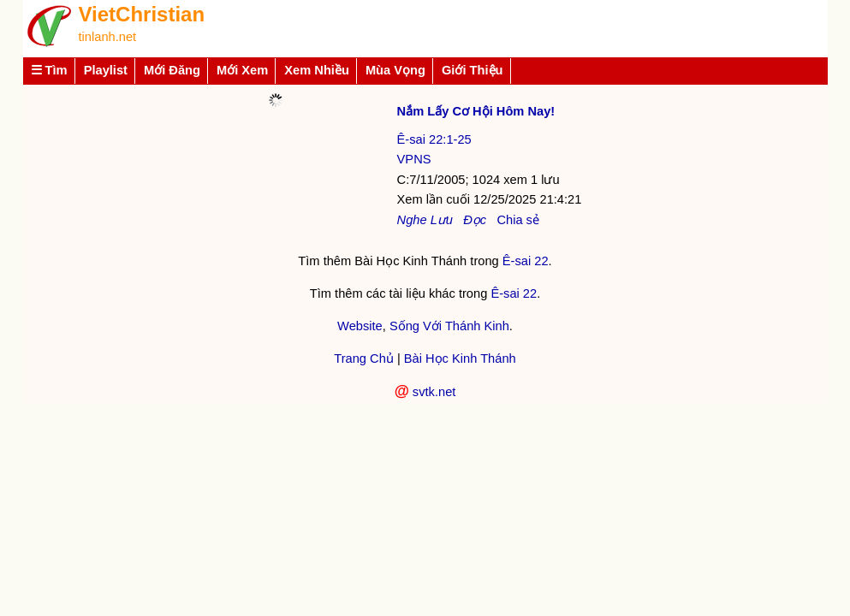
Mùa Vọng (395, 70)
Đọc (475, 220)
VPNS (414, 159)
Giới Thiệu (473, 70)
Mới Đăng (172, 70)
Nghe (412, 220)
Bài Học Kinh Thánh (460, 358)
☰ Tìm (49, 70)
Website (360, 326)
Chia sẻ (518, 220)
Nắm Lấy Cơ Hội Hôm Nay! (476, 111)
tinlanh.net (108, 37)
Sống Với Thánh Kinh (449, 326)
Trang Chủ (364, 358)
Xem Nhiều (317, 70)
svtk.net (434, 392)
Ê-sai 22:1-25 (434, 139)
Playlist (106, 70)
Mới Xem (242, 70)
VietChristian (142, 14)
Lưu (442, 220)
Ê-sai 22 (526, 261)
